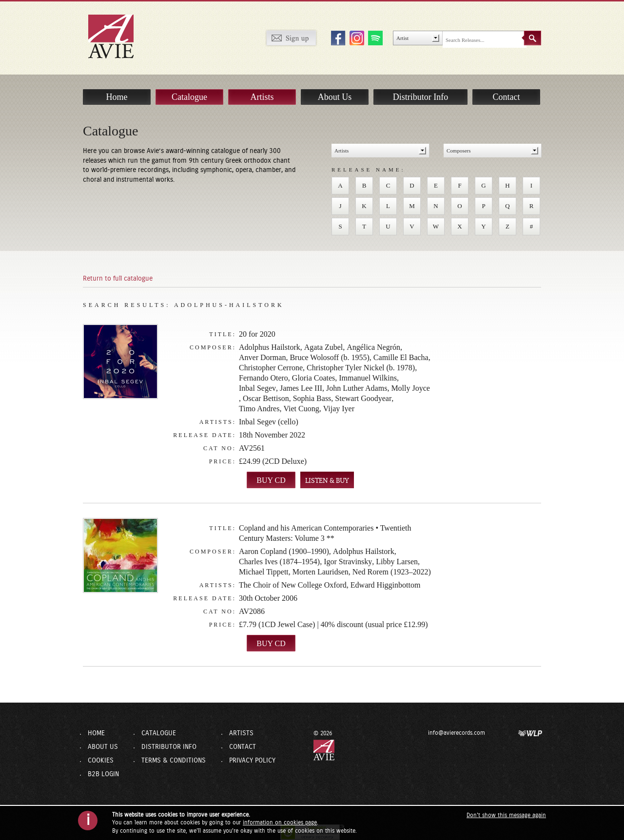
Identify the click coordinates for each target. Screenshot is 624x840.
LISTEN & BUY (327, 481)
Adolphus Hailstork (270, 347)
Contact (507, 97)
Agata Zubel (324, 347)
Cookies (101, 761)
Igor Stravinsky (348, 562)
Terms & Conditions (174, 761)
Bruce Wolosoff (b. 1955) (329, 357)
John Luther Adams (357, 388)
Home (117, 97)
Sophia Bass (312, 398)
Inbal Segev (257, 388)
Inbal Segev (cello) (269, 422)
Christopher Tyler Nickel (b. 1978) (361, 368)
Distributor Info (420, 97)
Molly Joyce (410, 388)
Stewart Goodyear (363, 398)
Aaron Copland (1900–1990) (284, 551)
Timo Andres (259, 409)
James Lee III (301, 388)
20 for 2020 (257, 334)
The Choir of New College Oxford (293, 585)
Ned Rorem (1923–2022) (392, 572)
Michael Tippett (264, 572)
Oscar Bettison (266, 398)
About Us (335, 97)
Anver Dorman (262, 357)
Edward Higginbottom (386, 585)
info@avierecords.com (457, 733)
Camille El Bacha (401, 357)
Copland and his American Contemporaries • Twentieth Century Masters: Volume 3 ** (325, 533)
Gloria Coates (313, 378)
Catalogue (189, 97)
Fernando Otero (263, 378)
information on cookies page (280, 822)
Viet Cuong (301, 409)
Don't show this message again (506, 815)
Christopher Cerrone (271, 368)
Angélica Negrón (373, 347)
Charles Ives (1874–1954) (279, 562)
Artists (262, 97)
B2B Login (103, 774)
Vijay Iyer (339, 409)
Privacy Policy (252, 761)
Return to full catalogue (118, 279)
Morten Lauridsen (321, 572)
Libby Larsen (397, 562)
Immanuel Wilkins (368, 378)
